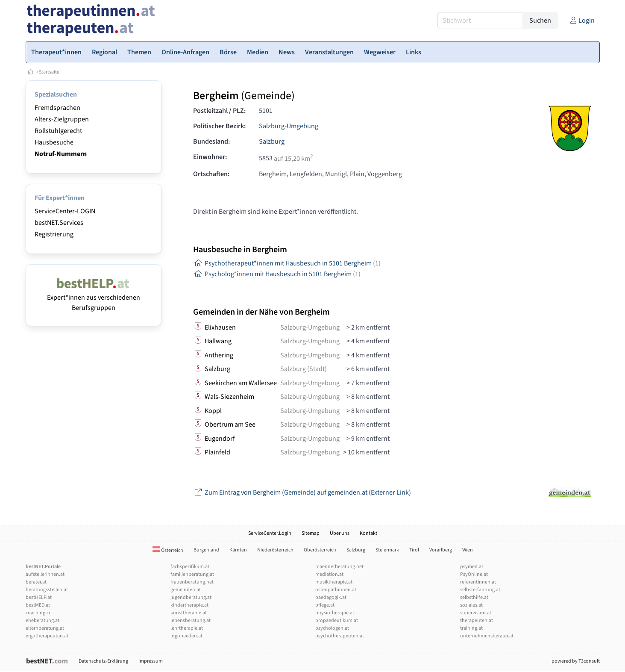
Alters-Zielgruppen (62, 119)
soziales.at (471, 605)
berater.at (36, 582)
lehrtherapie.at (187, 628)
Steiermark (387, 550)
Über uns (340, 533)
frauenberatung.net (192, 582)
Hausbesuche (54, 142)
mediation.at (329, 574)
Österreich (168, 550)
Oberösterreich (320, 550)
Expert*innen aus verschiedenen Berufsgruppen (94, 298)
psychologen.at (332, 628)
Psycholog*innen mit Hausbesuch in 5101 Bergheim (277, 274)
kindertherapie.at (189, 605)
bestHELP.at (39, 597)
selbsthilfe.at (474, 597)
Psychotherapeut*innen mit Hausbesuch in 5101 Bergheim (287, 263)
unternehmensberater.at (487, 636)
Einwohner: (210, 157)
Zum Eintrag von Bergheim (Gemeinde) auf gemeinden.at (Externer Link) (302, 492)
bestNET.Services (59, 223)
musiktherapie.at (334, 582)
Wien (468, 550)
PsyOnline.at (474, 574)
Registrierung (54, 234)
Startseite (49, 72)
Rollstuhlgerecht (58, 131)
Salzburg (272, 141)
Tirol (414, 550)
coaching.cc (38, 613)
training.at (471, 628)
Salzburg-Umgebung (289, 126)
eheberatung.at (43, 620)
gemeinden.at (186, 590)
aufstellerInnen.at (45, 574)
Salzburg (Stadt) (304, 369)
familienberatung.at (192, 574)
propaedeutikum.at (337, 620)
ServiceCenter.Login (270, 533)
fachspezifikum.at (190, 567)
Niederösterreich (275, 550)
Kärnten (238, 550)
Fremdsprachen (57, 108)
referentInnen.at (478, 582)
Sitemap (311, 533)
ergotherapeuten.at (47, 636)
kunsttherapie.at (189, 613)
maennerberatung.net (339, 567)
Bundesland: (211, 141)
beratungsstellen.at (47, 590)
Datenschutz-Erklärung (103, 661)
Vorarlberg (441, 550)
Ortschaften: (211, 174)
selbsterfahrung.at (480, 590)
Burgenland (206, 550)
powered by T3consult (576, 661)
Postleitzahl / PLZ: (219, 111)
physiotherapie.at (335, 613)
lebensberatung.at (191, 620)
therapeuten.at (477, 620)
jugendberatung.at (191, 597)
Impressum (151, 661)
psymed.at (472, 567)
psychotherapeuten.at (340, 636)
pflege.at (325, 605)
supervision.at (476, 613)
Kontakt (368, 533)
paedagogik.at (331, 597)
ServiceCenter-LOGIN (65, 211)
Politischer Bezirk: (219, 126)
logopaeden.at (186, 636)
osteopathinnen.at (336, 590)
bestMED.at (38, 605)
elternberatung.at (45, 628)
